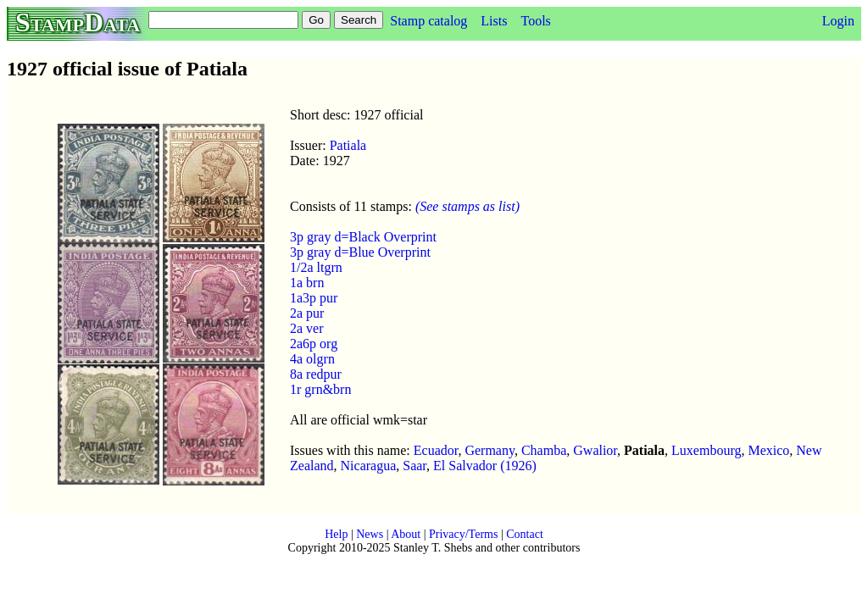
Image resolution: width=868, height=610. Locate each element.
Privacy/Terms (463, 534)
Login (838, 21)
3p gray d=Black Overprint (363, 237)
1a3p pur (314, 298)
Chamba (544, 450)
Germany (490, 450)
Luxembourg (706, 450)
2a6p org (314, 344)
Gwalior (595, 450)
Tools (535, 21)
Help (336, 534)
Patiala (348, 145)
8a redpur (316, 374)
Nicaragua (369, 466)
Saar (415, 466)
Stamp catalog (428, 21)
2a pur (307, 313)
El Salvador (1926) (485, 466)
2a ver (307, 328)
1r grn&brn (320, 389)
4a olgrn (312, 359)
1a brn (307, 283)
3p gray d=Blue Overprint (360, 252)
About (406, 534)
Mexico (768, 450)
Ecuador (436, 450)
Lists (494, 21)
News (370, 534)
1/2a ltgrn (316, 267)
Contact (525, 534)
